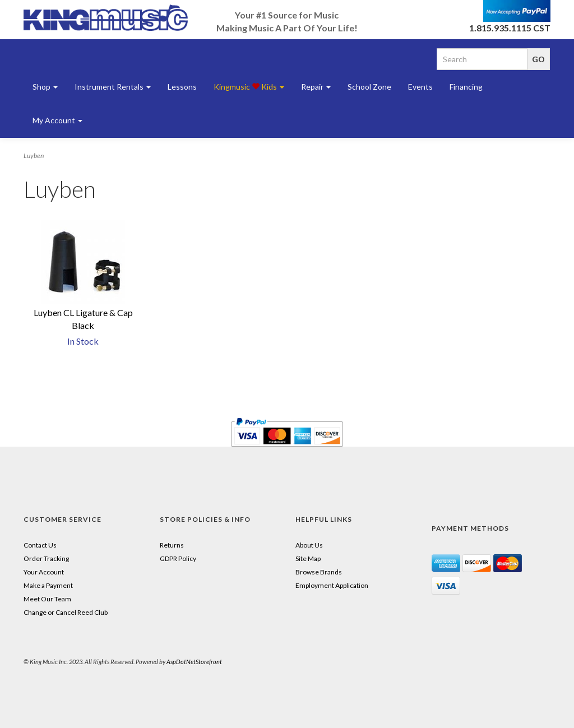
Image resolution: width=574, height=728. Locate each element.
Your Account (44, 572)
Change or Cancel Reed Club (66, 612)
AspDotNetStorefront (194, 662)
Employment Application (332, 585)
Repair (316, 87)
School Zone (369, 87)
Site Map (308, 558)
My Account (57, 120)
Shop (45, 87)
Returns (172, 545)
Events (420, 87)
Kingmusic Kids (249, 87)
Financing (466, 87)
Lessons (182, 87)
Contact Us (40, 545)
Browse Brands (319, 572)
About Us (309, 545)
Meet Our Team (47, 599)
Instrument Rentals (113, 87)
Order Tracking (46, 558)
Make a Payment (48, 585)
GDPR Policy (178, 558)
